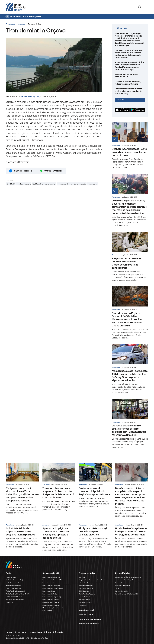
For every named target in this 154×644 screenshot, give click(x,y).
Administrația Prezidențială (124, 580)
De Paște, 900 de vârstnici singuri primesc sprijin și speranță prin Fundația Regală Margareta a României (130, 424)
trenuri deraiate (80, 184)
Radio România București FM (52, 580)
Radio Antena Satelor (13, 583)
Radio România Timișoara (51, 600)
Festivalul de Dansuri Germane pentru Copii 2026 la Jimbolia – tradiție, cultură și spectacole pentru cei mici (130, 54)
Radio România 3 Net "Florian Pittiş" (18, 594)
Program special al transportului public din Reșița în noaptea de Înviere (95, 486)
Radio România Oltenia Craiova (53, 588)
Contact (22, 632)
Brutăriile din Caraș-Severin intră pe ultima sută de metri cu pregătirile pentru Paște (132, 535)
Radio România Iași (49, 591)
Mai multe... (121, 100)
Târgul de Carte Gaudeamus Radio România (93, 580)
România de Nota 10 (85, 600)
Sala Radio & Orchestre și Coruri (89, 623)
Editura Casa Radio (85, 583)
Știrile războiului (84, 591)
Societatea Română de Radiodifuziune (128, 577)
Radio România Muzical (14, 588)
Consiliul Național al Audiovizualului (127, 594)
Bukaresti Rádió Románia (51, 602)
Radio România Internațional (15, 591)
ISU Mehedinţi (38, 184)
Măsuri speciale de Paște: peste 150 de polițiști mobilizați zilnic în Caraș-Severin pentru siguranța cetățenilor (130, 369)
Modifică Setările (56, 632)
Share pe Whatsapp (53, 171)
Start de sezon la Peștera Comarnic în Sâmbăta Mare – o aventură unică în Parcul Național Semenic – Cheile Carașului (130, 313)
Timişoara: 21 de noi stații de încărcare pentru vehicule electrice (95, 535)
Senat (117, 588)
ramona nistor (50, 184)
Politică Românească (86, 588)
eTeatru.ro (9, 602)
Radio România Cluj (49, 583)
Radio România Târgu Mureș (52, 597)
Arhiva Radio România (86, 586)
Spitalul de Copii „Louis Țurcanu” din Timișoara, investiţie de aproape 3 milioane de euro (59, 536)
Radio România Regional (87, 594)
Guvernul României (122, 583)
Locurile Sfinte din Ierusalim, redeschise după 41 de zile (130, 83)
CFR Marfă (11, 184)
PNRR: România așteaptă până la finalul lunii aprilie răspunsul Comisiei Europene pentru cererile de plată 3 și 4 (130, 66)
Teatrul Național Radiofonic (15, 600)
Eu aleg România (84, 597)
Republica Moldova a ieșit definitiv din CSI (130, 76)
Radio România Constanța (51, 586)
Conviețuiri (82, 577)
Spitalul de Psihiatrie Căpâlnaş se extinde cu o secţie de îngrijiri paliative (22, 535)
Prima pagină (11, 24)
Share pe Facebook (23, 171)
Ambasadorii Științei (85, 602)
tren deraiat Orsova (65, 184)
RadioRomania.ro (12, 577)
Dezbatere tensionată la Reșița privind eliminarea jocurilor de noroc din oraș (130, 91)
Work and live (83, 605)
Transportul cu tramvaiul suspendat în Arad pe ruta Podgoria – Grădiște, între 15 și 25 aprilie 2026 (59, 487)
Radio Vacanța (47, 611)
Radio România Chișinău (14, 597)
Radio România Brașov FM (51, 577)
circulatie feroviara (24, 184)
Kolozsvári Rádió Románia (51, 605)
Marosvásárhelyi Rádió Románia (53, 608)
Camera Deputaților (122, 591)
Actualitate (22, 24)
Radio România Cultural (14, 586)
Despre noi (11, 632)
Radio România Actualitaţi (15, 580)
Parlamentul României (122, 586)
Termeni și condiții (37, 632)
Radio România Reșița (50, 594)
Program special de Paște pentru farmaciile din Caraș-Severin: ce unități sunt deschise (130, 257)
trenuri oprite (93, 184)
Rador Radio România (86, 614)
